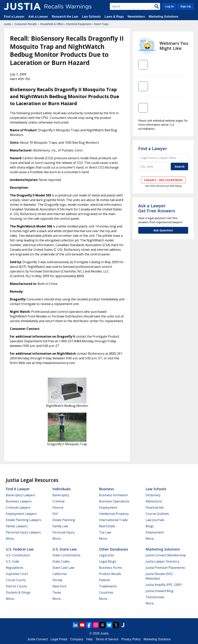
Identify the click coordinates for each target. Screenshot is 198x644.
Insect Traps (101, 24)
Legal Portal (59, 639)
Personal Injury (64, 532)
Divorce (58, 507)
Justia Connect (38, 639)
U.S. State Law (65, 549)
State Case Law (63, 568)
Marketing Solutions (163, 17)
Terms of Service (107, 639)
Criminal (58, 501)
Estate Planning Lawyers (24, 520)
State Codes (61, 561)
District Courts (16, 586)
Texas (57, 592)
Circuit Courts (16, 580)
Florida (57, 580)
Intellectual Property (114, 514)
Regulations (15, 568)
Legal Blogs (108, 561)
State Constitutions (66, 555)
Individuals (62, 489)
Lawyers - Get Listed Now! (163, 180)
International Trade (113, 520)
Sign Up (186, 6)
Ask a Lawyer (39, 17)
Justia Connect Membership (166, 555)
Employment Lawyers (21, 514)
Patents (105, 580)
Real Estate (107, 526)
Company (77, 639)
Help (89, 639)
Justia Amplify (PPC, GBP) (164, 585)
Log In (169, 6)
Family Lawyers (17, 526)
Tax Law (105, 532)
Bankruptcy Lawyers (21, 495)
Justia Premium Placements (165, 568)
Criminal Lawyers (18, 507)
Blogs (150, 526)
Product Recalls (110, 574)
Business (106, 489)
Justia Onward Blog (160, 591)
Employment (108, 507)
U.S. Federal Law (20, 549)
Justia (7, 24)
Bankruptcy (61, 495)
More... (11, 539)
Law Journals (155, 520)
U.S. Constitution (18, 555)
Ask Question (163, 230)
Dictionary (153, 495)
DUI (55, 514)
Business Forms (111, 568)
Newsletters (136, 17)
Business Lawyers (19, 501)
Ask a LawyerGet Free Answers (157, 208)
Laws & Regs (114, 17)
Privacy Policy (131, 639)
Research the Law (65, 17)
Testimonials (155, 597)
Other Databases (114, 549)
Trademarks (108, 586)
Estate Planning (64, 520)
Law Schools (91, 17)
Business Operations (114, 501)
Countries (106, 592)
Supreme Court (17, 574)
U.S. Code (12, 561)
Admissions (154, 501)
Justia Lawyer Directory (162, 561)
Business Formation (114, 495)
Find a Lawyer (14, 17)
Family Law (60, 526)
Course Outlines (157, 514)
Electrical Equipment (79, 24)
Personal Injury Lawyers (23, 532)
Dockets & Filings (18, 592)
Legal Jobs (107, 555)
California (59, 574)
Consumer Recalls (26, 24)
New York (59, 586)
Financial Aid (154, 507)
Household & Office (52, 24)
